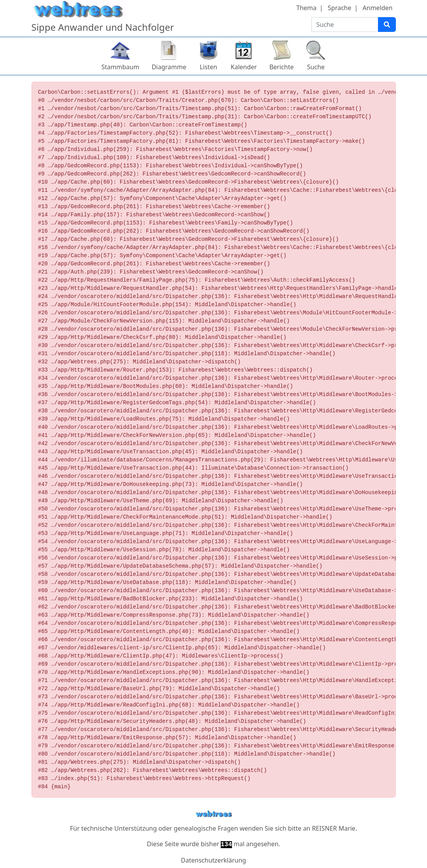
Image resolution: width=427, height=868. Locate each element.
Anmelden (378, 8)
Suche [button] (316, 67)
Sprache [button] (339, 8)
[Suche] (387, 25)
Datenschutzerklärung (213, 860)
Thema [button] (306, 8)
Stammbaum (120, 67)
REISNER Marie (333, 828)
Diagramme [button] (169, 67)
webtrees (214, 814)
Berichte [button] (282, 67)
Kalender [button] (244, 67)
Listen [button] (208, 67)
